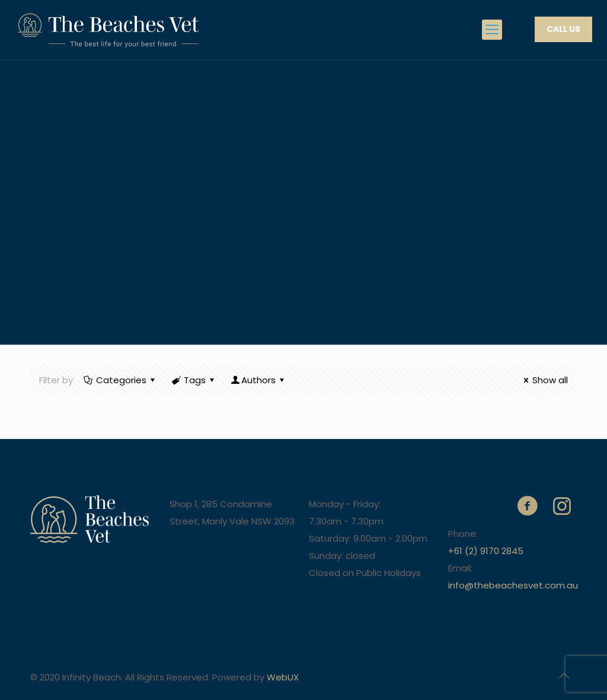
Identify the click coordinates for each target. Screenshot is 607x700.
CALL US (563, 29)
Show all (544, 380)
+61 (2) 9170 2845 (486, 551)
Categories (120, 380)
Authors (258, 380)
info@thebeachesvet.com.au (513, 585)
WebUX (283, 677)
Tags (194, 380)
